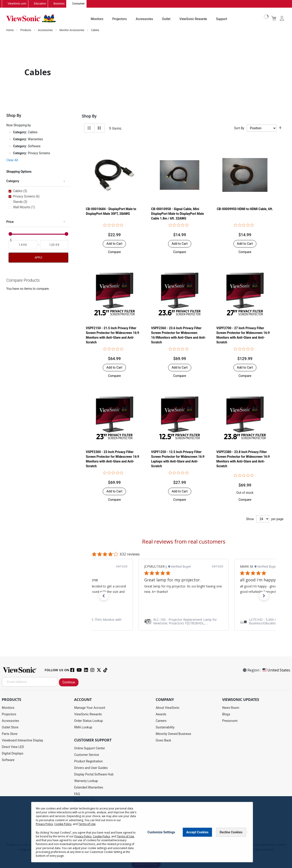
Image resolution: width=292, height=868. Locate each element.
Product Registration (88, 761)
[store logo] (31, 18)
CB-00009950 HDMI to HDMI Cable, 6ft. (245, 209)
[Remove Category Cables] (10, 132)
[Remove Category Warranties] (10, 139)
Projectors (120, 19)
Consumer (78, 4)
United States (276, 670)
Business (59, 4)
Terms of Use (87, 824)
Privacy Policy (44, 824)
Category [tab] (13, 181)
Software (8, 760)
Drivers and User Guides (91, 768)
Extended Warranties (89, 787)
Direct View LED (13, 747)
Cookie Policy (63, 824)
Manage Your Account (90, 708)
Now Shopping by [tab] (19, 125)
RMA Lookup (83, 727)
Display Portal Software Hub (94, 774)
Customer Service (87, 755)
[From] (23, 245)
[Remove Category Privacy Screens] (10, 153)
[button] (114, 252)
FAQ (77, 794)
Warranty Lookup (86, 781)
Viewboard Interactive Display (22, 740)
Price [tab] (10, 222)
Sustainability (165, 727)
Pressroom (230, 721)
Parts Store (10, 734)
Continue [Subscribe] (69, 682)
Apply (38, 258)
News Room (231, 708)
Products (26, 30)
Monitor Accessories (72, 30)
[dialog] (146, 832)
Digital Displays (13, 753)
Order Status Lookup (88, 721)
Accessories (144, 19)
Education (40, 4)
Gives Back (163, 740)
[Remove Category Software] (10, 146)
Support (222, 19)
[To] (54, 245)
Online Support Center (90, 748)
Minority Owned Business (173, 734)
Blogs (226, 714)
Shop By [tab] (89, 116)
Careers (161, 721)
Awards (161, 714)
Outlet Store (10, 727)
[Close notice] (247, 832)
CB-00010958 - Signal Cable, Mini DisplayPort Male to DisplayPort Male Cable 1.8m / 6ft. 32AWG (178, 214)
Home (10, 30)
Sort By (239, 128)
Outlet (166, 19)
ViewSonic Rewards (193, 19)
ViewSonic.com (17, 4)
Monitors (97, 19)
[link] (184, 621)
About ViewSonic (168, 708)
